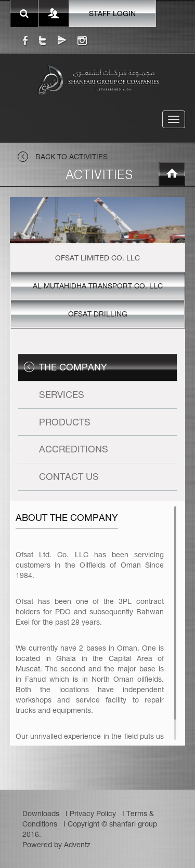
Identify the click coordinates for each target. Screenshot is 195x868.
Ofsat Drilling (98, 314)
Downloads (41, 814)
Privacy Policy (93, 814)
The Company (73, 367)
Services (62, 395)
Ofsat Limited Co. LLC (97, 258)
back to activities (63, 157)
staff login (112, 13)
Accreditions (74, 449)
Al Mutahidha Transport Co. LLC (98, 286)
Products (65, 422)
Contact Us (69, 477)
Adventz (77, 845)
